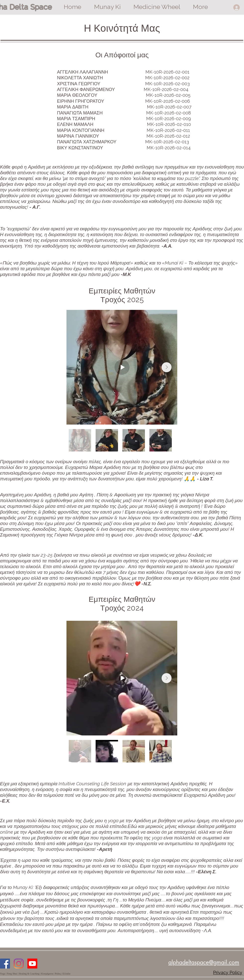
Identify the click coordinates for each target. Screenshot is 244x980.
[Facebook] (5, 964)
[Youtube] (32, 964)
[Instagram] (19, 964)
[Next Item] (167, 367)
